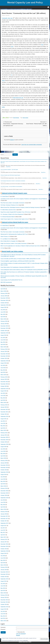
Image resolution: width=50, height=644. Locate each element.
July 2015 (3, 584)
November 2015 (4, 574)
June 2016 (3, 558)
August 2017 (4, 526)
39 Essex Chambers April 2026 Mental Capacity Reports (10, 175)
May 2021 (3, 426)
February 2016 (4, 567)
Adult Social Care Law (18, 98)
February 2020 (4, 461)
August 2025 (4, 307)
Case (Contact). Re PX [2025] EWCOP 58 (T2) (11, 280)
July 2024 (3, 338)
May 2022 (3, 398)
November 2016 (4, 546)
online (3, 107)
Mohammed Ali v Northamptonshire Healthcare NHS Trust (14, 234)
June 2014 (3, 614)
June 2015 (3, 586)
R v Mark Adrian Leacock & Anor (8, 210)
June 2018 (3, 502)
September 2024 (4, 333)
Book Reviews (16, 118)
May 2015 (3, 588)
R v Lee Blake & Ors (5, 239)
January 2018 (4, 514)
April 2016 (3, 563)
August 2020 (4, 447)
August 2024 (4, 335)
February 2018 (4, 512)
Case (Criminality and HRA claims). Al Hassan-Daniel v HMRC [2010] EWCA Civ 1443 (21, 259)
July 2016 (3, 556)
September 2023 (4, 361)
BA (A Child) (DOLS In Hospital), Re (9, 241)
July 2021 (3, 421)
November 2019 (4, 468)
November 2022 (4, 384)
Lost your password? (21, 634)
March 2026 (3, 291)
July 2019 (3, 477)
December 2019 (4, 465)
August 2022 (4, 391)
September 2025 (4, 305)
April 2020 (3, 456)
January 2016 (4, 570)
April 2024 (3, 344)
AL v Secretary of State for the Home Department (12, 214)
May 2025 (3, 314)
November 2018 (4, 493)
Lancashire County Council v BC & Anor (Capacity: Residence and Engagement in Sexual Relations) (24, 199)
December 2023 (4, 354)
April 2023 (3, 372)
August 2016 (4, 553)
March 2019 (3, 486)
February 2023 (4, 377)
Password (3, 629)
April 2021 (3, 428)
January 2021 (4, 435)
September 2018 (4, 498)
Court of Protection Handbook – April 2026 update (9, 170)
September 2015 (4, 579)
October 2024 (4, 331)
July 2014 (3, 611)
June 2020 (3, 451)
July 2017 (3, 528)
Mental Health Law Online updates (13, 251)
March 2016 (3, 565)
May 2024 (3, 342)
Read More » (8, 167)
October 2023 (4, 358)
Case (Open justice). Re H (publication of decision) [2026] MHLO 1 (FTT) (17, 267)
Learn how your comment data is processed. (32, 145)
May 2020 (3, 454)
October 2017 (4, 521)
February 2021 (4, 433)
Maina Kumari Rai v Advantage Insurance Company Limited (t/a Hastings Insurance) (20, 207)
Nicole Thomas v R (5, 237)
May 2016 (3, 560)
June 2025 (3, 312)
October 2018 (4, 495)
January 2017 (4, 542)
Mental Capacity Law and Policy (25, 3)
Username (3, 627)
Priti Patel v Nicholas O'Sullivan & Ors (9, 205)
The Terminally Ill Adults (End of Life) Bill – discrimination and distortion (13, 181)
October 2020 (4, 442)
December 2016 (4, 544)
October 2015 (4, 577)
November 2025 (4, 300)
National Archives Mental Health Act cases (15, 222)
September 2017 (4, 523)
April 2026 (3, 289)
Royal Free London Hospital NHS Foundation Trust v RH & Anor (15, 212)
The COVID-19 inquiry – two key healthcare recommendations (11, 187)
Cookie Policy (25, 641)
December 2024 (4, 326)
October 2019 (4, 470)
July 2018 (3, 500)
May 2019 (3, 481)
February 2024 (4, 349)
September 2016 (4, 551)
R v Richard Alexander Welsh (7, 217)
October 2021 (4, 414)
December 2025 (4, 298)
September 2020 (4, 444)
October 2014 (4, 604)
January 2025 (4, 324)
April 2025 (3, 317)
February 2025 (4, 321)
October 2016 (4, 549)
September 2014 (4, 607)
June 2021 (3, 423)
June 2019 (3, 479)
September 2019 (4, 472)
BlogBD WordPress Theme (25, 642)
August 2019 (4, 475)
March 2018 (3, 509)
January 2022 (4, 407)
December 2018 (4, 491)
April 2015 (3, 591)
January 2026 (4, 296)
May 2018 (3, 505)
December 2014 (4, 600)
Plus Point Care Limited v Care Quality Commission (13, 203)
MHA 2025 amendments (6, 282)
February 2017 (4, 539)
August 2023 (4, 363)
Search (15, 155)
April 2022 (3, 400)
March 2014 (3, 621)
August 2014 (4, 609)
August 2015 (4, 581)
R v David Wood (4, 196)
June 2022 (3, 396)
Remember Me (21, 632)
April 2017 (3, 535)
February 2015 (4, 595)
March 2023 (3, 375)
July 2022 (3, 393)
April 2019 (3, 484)
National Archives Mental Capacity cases (15, 193)
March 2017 (3, 537)
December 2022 (4, 382)
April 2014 (3, 618)
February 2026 (4, 293)
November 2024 (4, 328)
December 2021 (4, 410)
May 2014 (3, 616)
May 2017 (3, 532)
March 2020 (3, 458)
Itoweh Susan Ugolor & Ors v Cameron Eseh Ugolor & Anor (14, 219)
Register (18, 635)
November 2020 (4, 440)
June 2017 (3, 530)
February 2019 (4, 488)
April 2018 (3, 507)
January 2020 (4, 463)
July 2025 (3, 310)
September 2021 (4, 416)
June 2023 (3, 368)
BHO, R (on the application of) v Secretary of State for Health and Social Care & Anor (20, 246)
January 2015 (4, 597)
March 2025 (3, 319)
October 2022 (4, 386)
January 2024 (4, 351)
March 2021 (3, 430)
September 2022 (4, 389)
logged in (12, 140)
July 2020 (3, 449)
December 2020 (4, 437)
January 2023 (4, 379)
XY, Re (2, 248)
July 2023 (3, 365)
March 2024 (3, 347)
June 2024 (3, 340)
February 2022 (4, 405)
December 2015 (4, 572)
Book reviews (25, 118)
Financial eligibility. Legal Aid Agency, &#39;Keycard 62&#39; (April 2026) (18, 261)
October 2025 (4, 303)
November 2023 (4, 356)
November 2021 (4, 412)
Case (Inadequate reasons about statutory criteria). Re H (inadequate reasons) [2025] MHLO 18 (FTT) (24, 270)
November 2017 (4, 519)
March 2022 (3, 403)
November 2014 (4, 602)
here (42, 45)
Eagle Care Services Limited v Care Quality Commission (14, 243)
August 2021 (4, 419)
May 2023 (3, 370)
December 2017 (4, 516)
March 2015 (3, 593)
